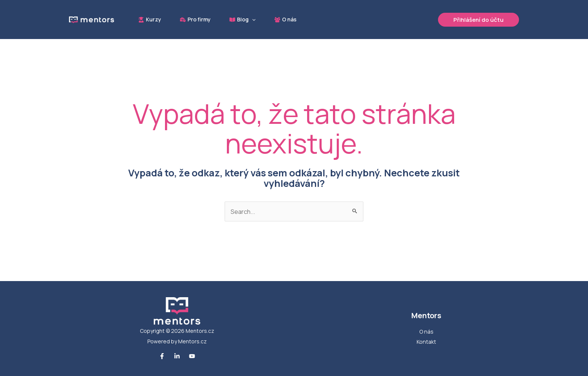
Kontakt (426, 342)
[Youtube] (192, 356)
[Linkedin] (177, 356)
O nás (426, 332)
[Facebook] (162, 356)
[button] (255, 20)
